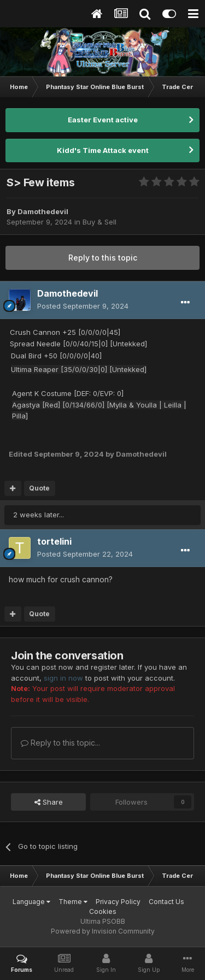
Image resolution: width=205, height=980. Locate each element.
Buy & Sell (99, 222)
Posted (83, 306)
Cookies (103, 911)
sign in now (63, 678)
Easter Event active (103, 120)
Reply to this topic (103, 258)
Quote (39, 488)
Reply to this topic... (60, 743)
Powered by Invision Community (103, 931)
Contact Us (166, 902)
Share (49, 802)
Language (31, 902)
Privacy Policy (118, 902)
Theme (73, 902)
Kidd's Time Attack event (103, 150)
